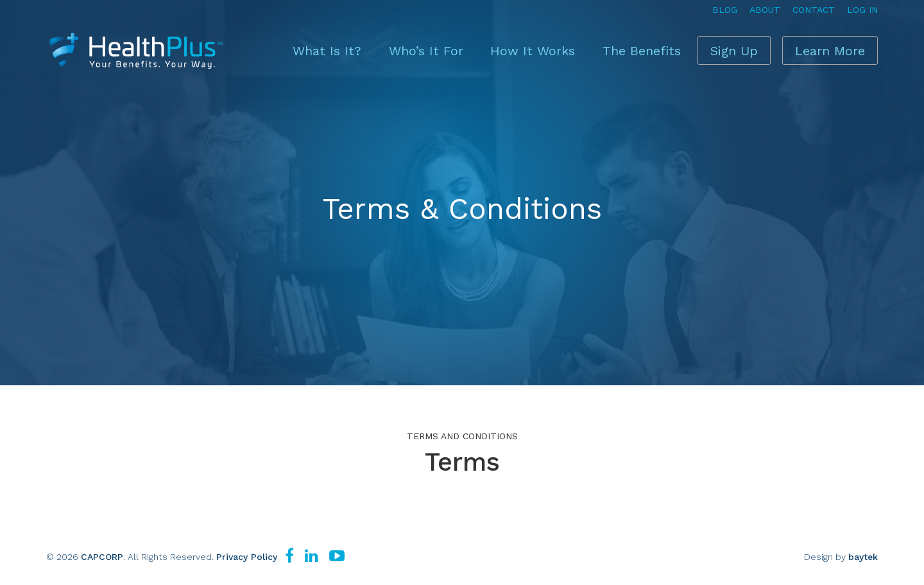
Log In (862, 10)
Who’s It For (395, 48)
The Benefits (604, 48)
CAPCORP (102, 557)
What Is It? (300, 48)
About (765, 10)
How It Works (499, 48)
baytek (863, 557)
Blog (725, 10)
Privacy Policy (247, 557)
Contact (814, 10)
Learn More (823, 48)
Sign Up (707, 48)
